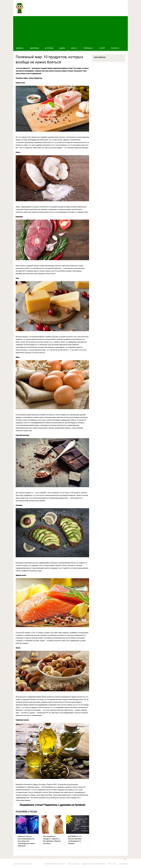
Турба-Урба (17, 864)
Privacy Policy (112, 864)
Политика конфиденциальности (55, 864)
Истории (49, 48)
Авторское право (73, 864)
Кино (73, 48)
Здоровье (34, 48)
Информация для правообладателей (93, 864)
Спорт (102, 48)
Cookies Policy (123, 864)
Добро (62, 48)
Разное (114, 48)
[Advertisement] (70, 31)
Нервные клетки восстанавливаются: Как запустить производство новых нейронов (26, 841)
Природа (88, 48)
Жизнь (19, 48)
